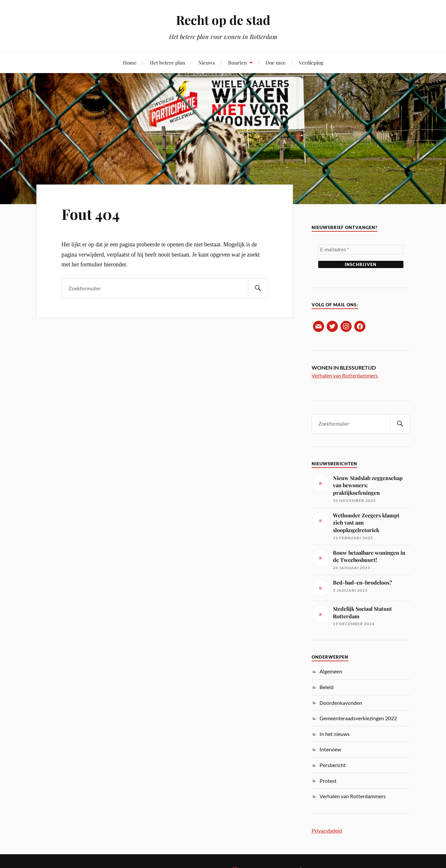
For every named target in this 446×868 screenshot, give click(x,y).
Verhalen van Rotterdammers (345, 375)
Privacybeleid (327, 830)
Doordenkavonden (341, 703)
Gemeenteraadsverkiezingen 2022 (358, 718)
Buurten (237, 62)
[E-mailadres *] (361, 250)
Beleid (327, 687)
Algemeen (331, 671)
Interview (330, 749)
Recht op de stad (223, 20)
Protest (328, 781)
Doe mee (276, 62)
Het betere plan (167, 62)
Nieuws (207, 62)
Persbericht (333, 765)
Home (130, 62)
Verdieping (311, 62)
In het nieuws (335, 734)
